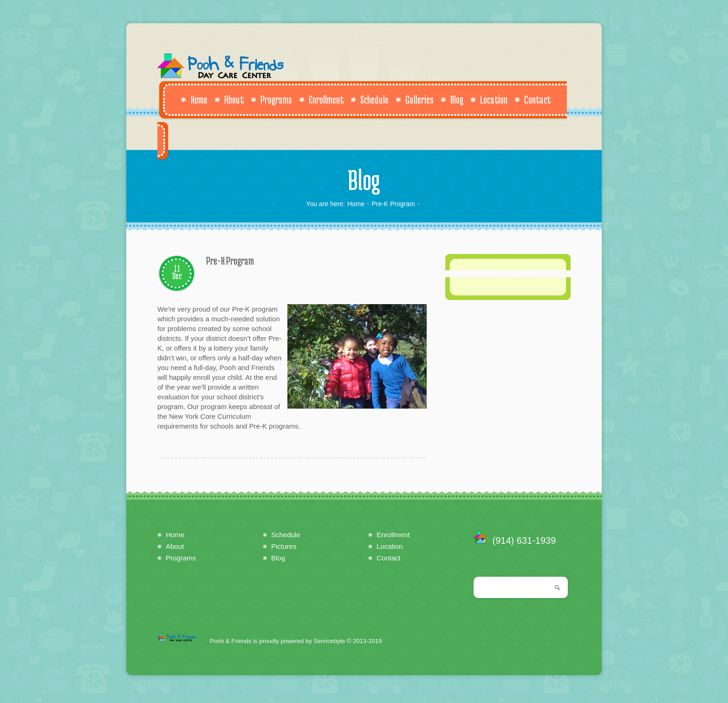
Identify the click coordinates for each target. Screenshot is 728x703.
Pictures (284, 546)
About (229, 99)
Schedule (370, 99)
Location (489, 99)
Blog (452, 99)
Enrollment (321, 99)
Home (194, 99)
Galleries (415, 99)
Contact (533, 99)
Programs (271, 99)
